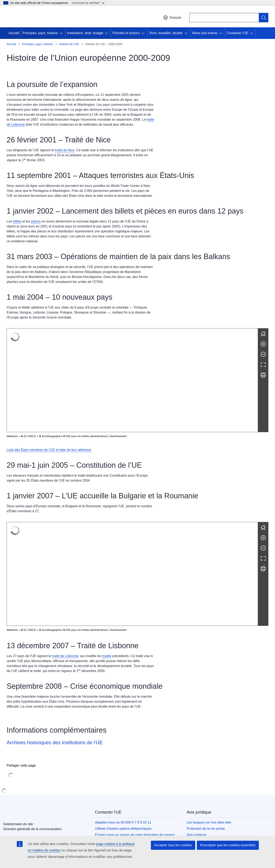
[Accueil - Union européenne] (30, 17)
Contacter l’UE (238, 33)
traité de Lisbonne (65, 545)
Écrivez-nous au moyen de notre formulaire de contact (135, 724)
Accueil (14, 33)
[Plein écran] (263, 365)
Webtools (12, 436)
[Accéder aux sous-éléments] (62, 33)
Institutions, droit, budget (85, 33)
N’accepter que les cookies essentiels (228, 845)
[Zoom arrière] (263, 354)
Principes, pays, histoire (40, 33)
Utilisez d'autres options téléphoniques (123, 717)
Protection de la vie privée (206, 717)
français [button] (172, 18)
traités (107, 545)
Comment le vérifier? (88, 3)
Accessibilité (196, 736)
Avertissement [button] (118, 436)
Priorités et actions (126, 33)
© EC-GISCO (28, 436)
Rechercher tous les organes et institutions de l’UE (224, 757)
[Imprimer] (263, 375)
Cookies (193, 730)
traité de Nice (65, 150)
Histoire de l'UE (69, 44)
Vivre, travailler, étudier (166, 33)
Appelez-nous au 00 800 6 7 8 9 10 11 (123, 711)
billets (17, 221)
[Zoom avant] (263, 344)
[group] (132, 380)
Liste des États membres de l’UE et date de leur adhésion (49, 450)
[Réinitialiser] (263, 334)
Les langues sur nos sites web (209, 711)
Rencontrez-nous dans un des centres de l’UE (129, 730)
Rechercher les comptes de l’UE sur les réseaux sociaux (136, 750)
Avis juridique (197, 724)
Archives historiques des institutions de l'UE (55, 632)
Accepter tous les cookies (173, 845)
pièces (36, 221)
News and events (205, 33)
